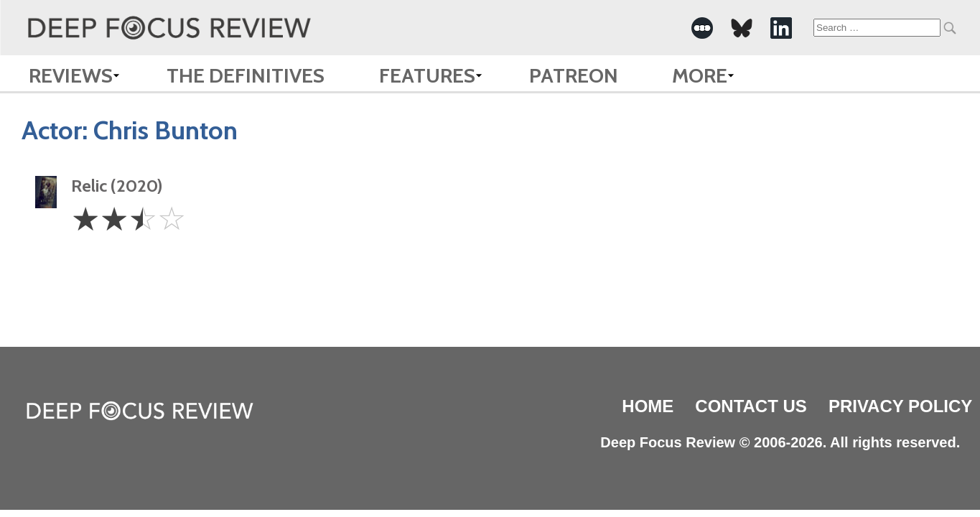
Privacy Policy (900, 406)
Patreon (574, 75)
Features (427, 75)
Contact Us (751, 406)
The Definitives (246, 75)
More (700, 75)
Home (648, 406)
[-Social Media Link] (702, 28)
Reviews (71, 75)
